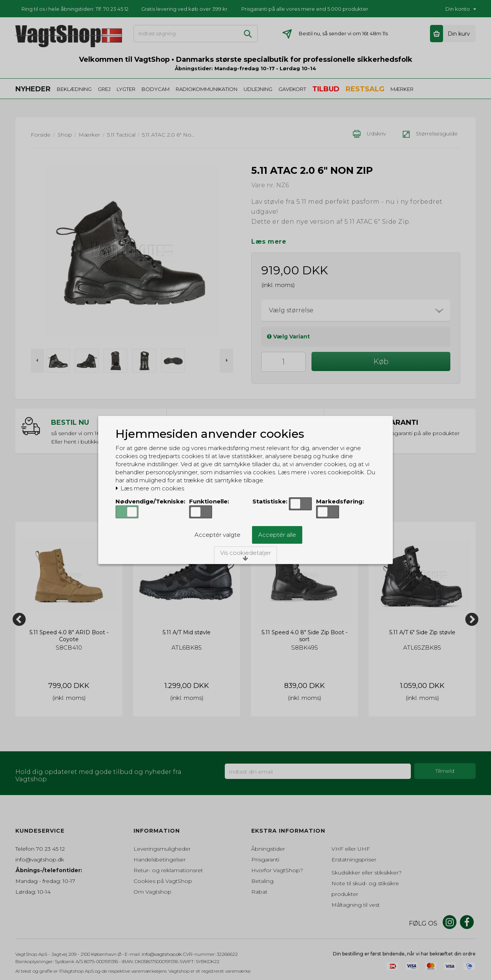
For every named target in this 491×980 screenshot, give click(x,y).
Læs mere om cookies (150, 488)
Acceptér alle (277, 535)
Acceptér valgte (217, 535)
